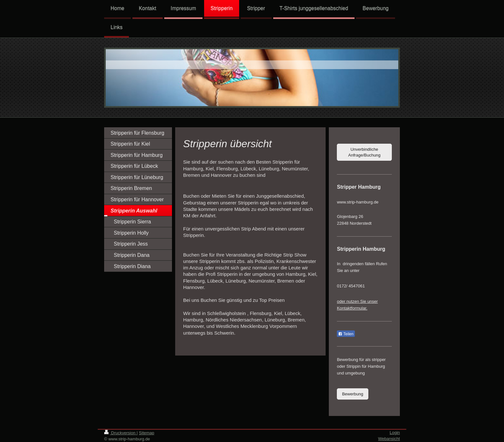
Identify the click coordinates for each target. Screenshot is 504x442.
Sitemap (147, 433)
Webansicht (389, 439)
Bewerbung (353, 394)
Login (395, 433)
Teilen (346, 334)
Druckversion (120, 433)
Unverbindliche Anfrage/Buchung (364, 152)
